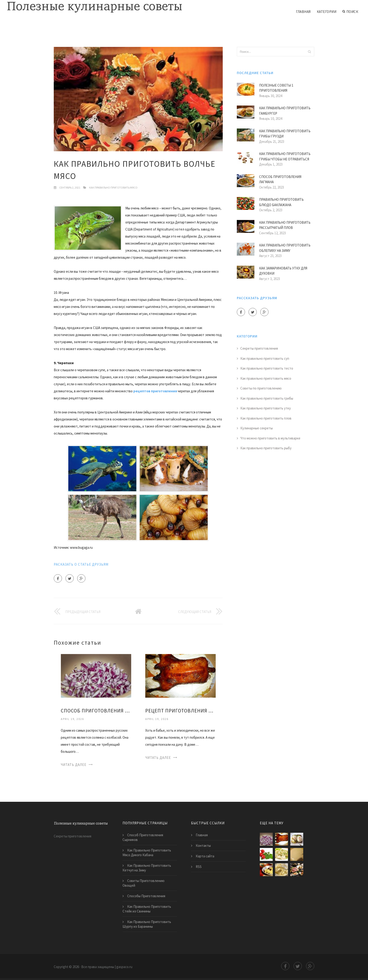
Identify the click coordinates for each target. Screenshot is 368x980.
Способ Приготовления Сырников (143, 837)
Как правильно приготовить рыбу (266, 448)
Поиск (350, 12)
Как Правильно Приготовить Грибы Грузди (285, 134)
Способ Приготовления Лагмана (280, 179)
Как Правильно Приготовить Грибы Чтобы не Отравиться (285, 156)
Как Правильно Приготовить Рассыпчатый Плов (285, 225)
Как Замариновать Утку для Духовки (283, 271)
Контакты (203, 846)
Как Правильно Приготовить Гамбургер (285, 111)
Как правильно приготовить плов (266, 418)
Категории (327, 12)
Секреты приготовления (259, 348)
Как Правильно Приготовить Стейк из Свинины (147, 909)
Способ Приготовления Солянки (96, 711)
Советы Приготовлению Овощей (144, 883)
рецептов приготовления (155, 391)
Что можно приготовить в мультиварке (270, 438)
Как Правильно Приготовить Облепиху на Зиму (285, 248)
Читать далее (74, 765)
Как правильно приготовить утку (266, 408)
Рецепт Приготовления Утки (180, 711)
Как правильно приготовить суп (265, 358)
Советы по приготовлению (261, 388)
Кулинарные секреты (257, 428)
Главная (303, 12)
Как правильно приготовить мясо (113, 187)
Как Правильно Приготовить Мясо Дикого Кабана (147, 853)
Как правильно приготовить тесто (267, 368)
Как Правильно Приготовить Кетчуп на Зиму (147, 868)
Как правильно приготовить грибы (267, 398)
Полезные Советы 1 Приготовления (276, 88)
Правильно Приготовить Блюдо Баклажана (281, 202)
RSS (199, 867)
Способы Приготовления (146, 896)
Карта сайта (205, 856)
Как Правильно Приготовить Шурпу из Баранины (147, 924)
